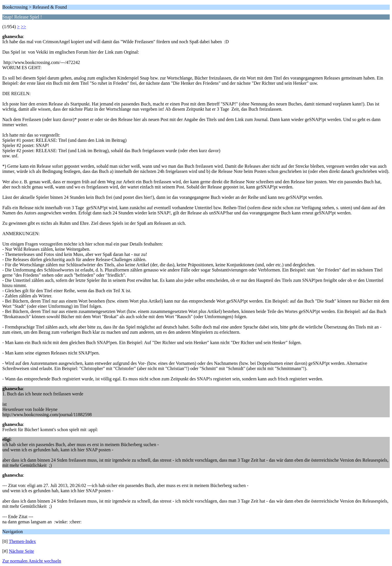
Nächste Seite (22, 551)
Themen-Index (22, 541)
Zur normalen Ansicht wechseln (32, 561)
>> (23, 27)
